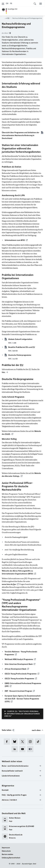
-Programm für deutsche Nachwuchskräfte (17, 486)
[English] (7, 3)
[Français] (11, 3)
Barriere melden (7, 854)
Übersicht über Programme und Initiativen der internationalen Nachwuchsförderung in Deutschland (21, 135)
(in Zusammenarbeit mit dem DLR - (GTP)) (23, 699)
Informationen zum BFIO (15, 240)
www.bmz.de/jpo (9, 584)
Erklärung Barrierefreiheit (11, 858)
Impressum (6, 848)
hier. (4, 372)
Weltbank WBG (19, 659)
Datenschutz (6, 851)
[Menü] (41, 4)
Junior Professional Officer (17, 483)
